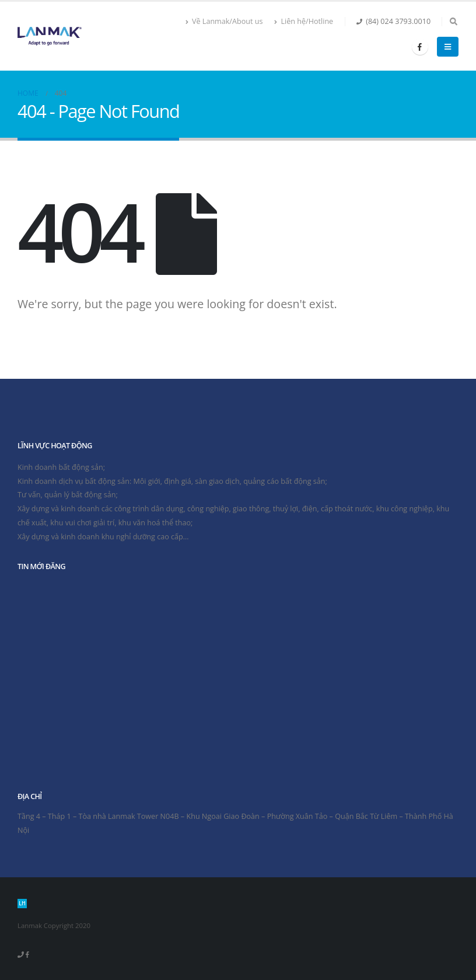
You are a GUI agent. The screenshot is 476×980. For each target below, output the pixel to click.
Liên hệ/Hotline (304, 21)
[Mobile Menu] (448, 47)
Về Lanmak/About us (224, 21)
